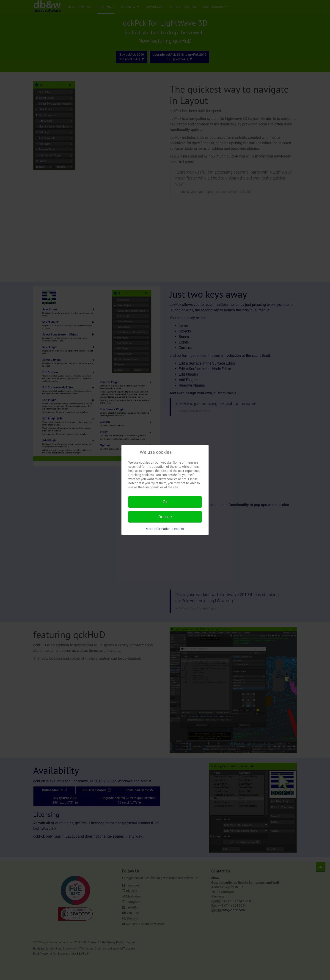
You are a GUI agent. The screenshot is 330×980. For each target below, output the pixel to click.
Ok (165, 502)
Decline (165, 517)
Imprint (179, 529)
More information (158, 529)
